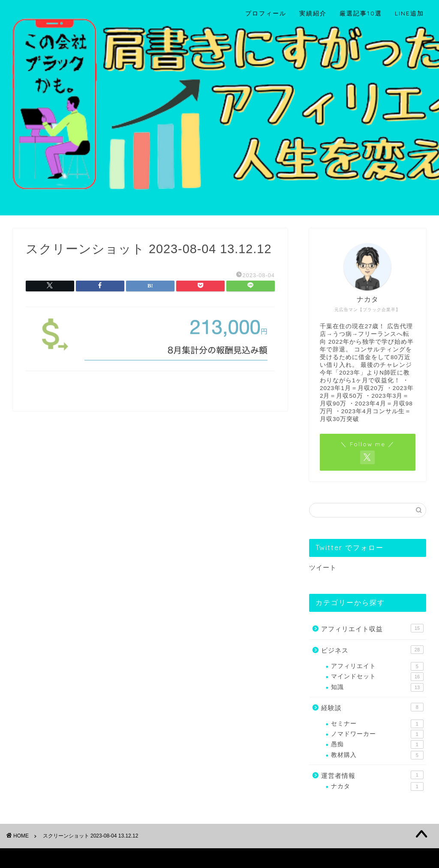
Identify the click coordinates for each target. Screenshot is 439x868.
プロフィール (266, 13)
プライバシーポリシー (45, 858)
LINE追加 (409, 13)
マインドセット (377, 677)
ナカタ (377, 786)
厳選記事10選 (361, 13)
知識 (377, 687)
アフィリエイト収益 (372, 628)
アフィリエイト (377, 666)
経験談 (372, 707)
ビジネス (372, 650)
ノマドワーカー (377, 734)
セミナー (377, 724)
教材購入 (377, 755)
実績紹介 (313, 13)
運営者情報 (372, 775)
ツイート (323, 567)
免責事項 (95, 858)
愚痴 (377, 744)
